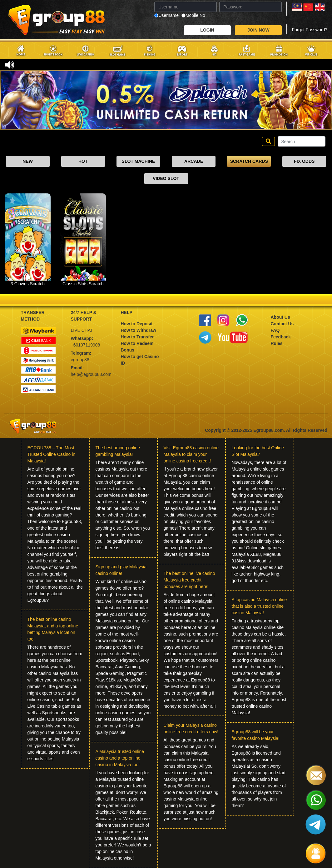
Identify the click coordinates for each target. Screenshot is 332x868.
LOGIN (207, 30)
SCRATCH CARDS (249, 161)
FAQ (275, 330)
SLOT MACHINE (139, 161)
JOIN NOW (258, 30)
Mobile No (193, 15)
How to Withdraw (139, 330)
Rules (277, 343)
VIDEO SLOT (166, 178)
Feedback (281, 337)
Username (166, 15)
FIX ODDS (304, 161)
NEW (28, 161)
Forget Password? (310, 30)
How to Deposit (137, 324)
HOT (83, 161)
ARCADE (194, 161)
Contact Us (282, 324)
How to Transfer (137, 337)
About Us (280, 317)
